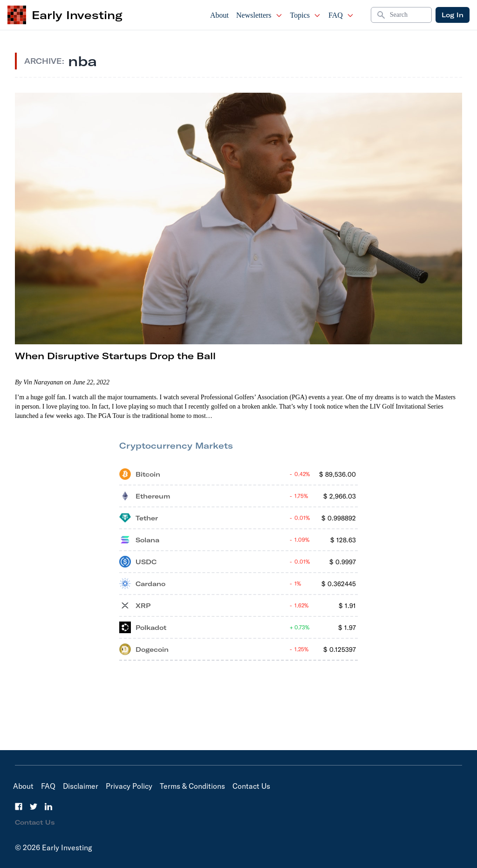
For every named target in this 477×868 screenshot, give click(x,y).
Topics (306, 15)
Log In (453, 15)
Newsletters (259, 15)
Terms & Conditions (192, 786)
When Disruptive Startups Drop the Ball (115, 356)
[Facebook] (19, 806)
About (219, 15)
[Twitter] (34, 806)
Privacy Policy (129, 786)
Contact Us (251, 786)
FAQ (341, 15)
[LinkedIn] (48, 806)
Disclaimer (81, 786)
